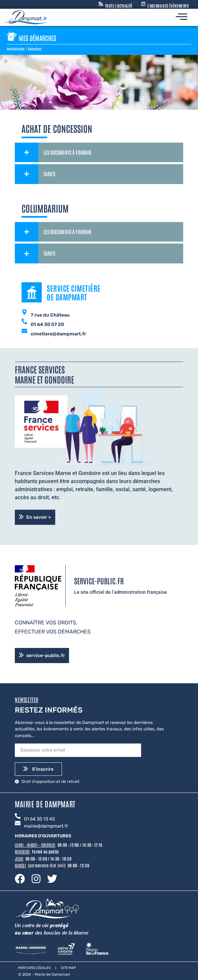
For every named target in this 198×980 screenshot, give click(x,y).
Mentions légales (34, 968)
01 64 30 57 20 (47, 324)
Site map (68, 968)
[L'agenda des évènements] (143, 4)
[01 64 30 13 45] (18, 816)
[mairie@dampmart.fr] (18, 824)
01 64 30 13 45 (39, 819)
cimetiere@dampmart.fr (58, 334)
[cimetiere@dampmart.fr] (24, 331)
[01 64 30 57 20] (24, 322)
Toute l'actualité (119, 6)
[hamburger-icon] (182, 17)
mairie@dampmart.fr (46, 826)
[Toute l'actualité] (101, 4)
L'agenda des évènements (168, 6)
